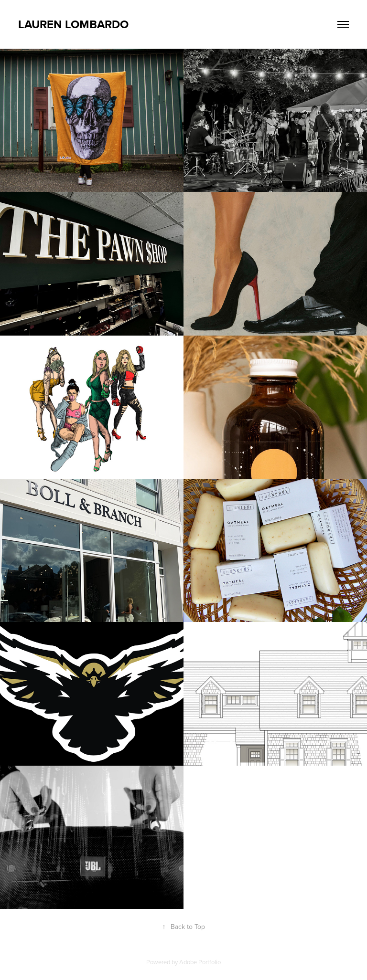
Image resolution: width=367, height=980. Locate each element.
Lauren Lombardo (73, 24)
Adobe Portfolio (200, 962)
